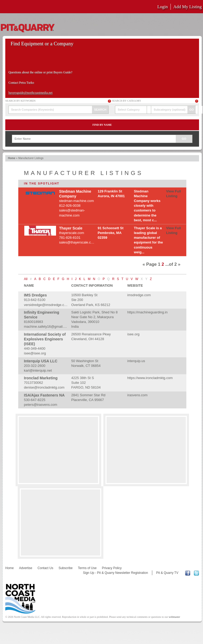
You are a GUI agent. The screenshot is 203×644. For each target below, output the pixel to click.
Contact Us (45, 568)
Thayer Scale (71, 228)
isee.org (133, 334)
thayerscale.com (72, 233)
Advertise (26, 568)
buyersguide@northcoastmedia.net (31, 93)
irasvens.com (138, 395)
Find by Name (102, 125)
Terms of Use (87, 568)
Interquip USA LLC (41, 361)
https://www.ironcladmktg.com (150, 378)
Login (163, 7)
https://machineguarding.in (147, 312)
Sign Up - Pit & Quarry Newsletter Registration (116, 573)
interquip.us (136, 361)
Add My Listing (188, 7)
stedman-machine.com (77, 201)
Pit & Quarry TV (167, 573)
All (26, 279)
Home (12, 158)
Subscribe (65, 568)
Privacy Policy (112, 568)
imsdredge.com (139, 295)
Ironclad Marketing (41, 378)
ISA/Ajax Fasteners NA (44, 395)
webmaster (174, 617)
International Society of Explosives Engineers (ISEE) (45, 339)
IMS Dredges (36, 295)
